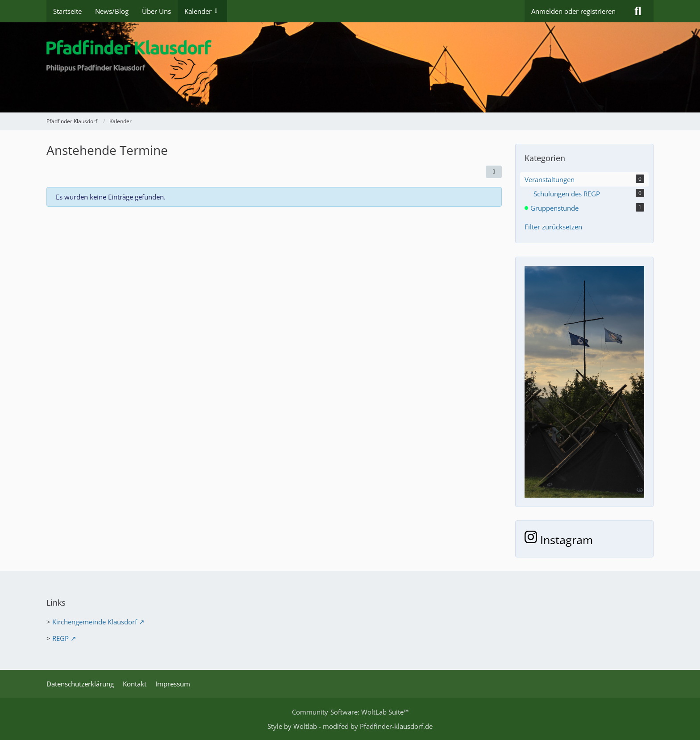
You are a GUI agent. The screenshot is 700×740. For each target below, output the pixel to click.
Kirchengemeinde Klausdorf (95, 622)
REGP (60, 638)
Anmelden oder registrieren (573, 11)
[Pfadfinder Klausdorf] (350, 67)
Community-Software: (350, 712)
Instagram (559, 540)
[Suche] (638, 11)
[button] (494, 172)
